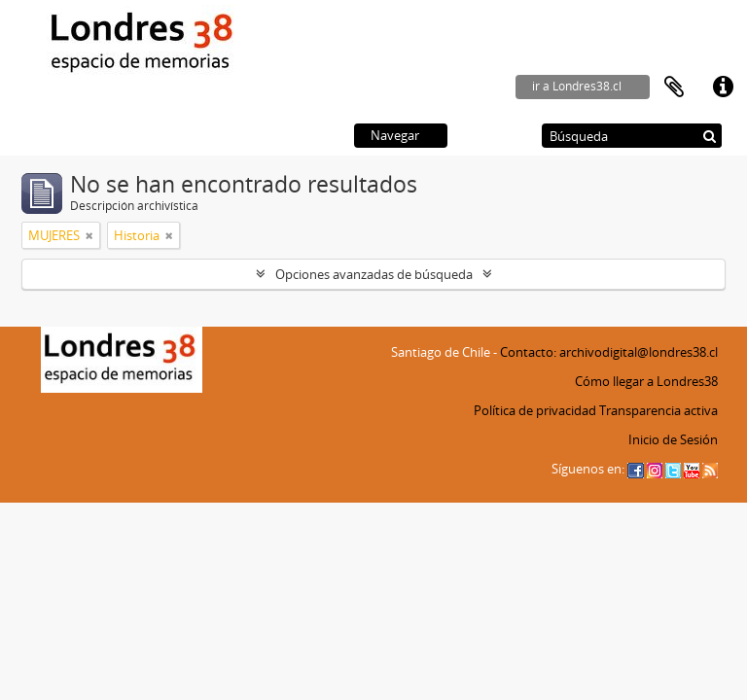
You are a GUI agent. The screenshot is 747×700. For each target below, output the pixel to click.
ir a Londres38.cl (577, 86)
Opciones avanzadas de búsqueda (374, 274)
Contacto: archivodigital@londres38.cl (609, 352)
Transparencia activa (658, 410)
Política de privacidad (535, 410)
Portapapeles (674, 87)
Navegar (395, 135)
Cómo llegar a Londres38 (646, 381)
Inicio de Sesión (673, 439)
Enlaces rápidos (723, 87)
